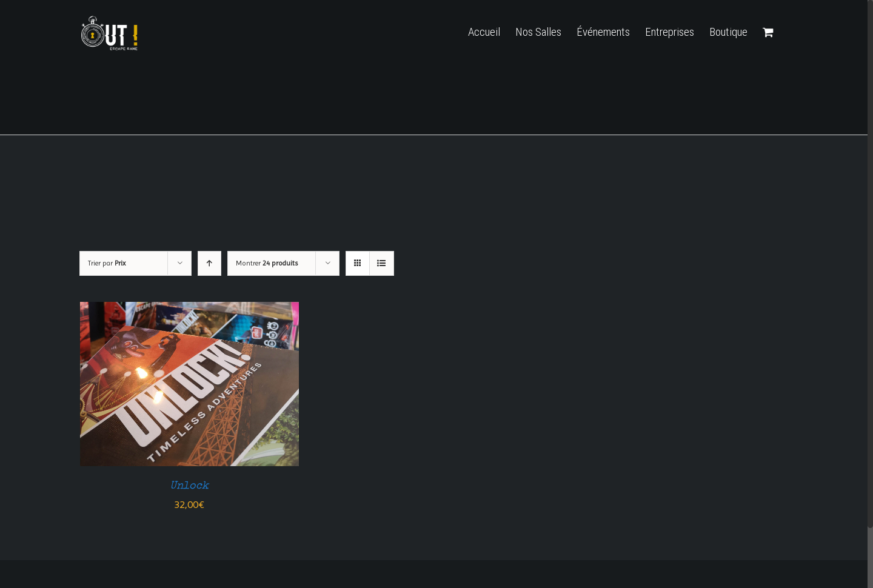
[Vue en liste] (382, 263)
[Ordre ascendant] (209, 263)
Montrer (267, 263)
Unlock (189, 486)
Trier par (107, 263)
